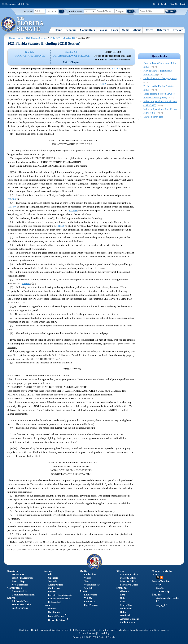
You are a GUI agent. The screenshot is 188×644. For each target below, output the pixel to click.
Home (58, 30)
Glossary (125, 591)
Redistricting (54, 602)
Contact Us (90, 602)
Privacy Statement (87, 633)
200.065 (116, 69)
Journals (52, 581)
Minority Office (128, 581)
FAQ (123, 595)
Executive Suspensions (59, 599)
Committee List (20, 591)
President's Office (129, 574)
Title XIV (55, 38)
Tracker (178, 30)
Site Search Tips (20, 608)
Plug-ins (157, 595)
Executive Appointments (60, 595)
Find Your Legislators (22, 578)
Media (126, 30)
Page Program (91, 605)
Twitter (158, 577)
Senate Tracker (161, 581)
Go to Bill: (29, 12)
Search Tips (126, 605)
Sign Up (174, 4)
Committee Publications (24, 595)
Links (123, 602)
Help (123, 598)
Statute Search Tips (153, 117)
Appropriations (56, 585)
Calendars (53, 578)
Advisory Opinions (129, 619)
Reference (163, 30)
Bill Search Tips (20, 601)
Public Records (128, 622)
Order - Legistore (58, 620)
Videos (87, 578)
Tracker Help (163, 591)
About (137, 30)
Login (183, 4)
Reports (52, 592)
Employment (90, 595)
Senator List (18, 574)
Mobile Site (24, 4)
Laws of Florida (58, 616)
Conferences (54, 588)
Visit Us (88, 598)
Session (103, 30)
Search (11, 598)
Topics (87, 581)
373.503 (73, 210)
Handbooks (126, 615)
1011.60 (12, 207)
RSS (162, 577)
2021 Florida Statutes (37, 38)
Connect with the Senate (162, 573)
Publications (90, 574)
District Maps (19, 581)
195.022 (102, 84)
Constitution (54, 612)
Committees (87, 30)
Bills (50, 574)
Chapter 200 (69, 38)
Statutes (52, 609)
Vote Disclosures (20, 585)
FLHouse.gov (9, 4)
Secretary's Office (129, 585)
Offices (149, 30)
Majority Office (128, 578)
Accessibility (103, 633)
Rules (123, 612)
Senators (71, 30)
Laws (115, 30)
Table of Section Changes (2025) (160, 78)
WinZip (162, 606)
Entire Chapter (71, 62)
